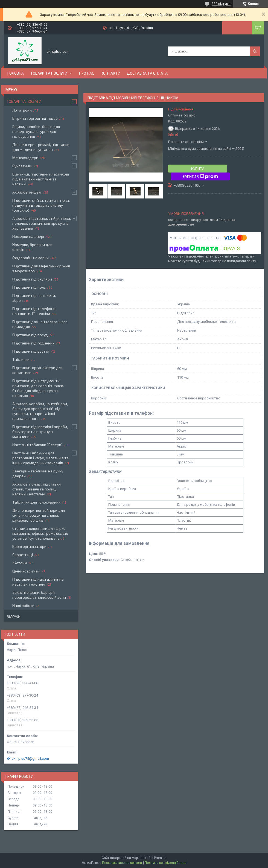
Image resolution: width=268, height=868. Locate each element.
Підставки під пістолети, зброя (34, 298)
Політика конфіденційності (166, 863)
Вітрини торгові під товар (35, 118)
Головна (16, 73)
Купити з (200, 177)
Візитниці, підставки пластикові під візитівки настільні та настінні (41, 179)
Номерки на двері (28, 236)
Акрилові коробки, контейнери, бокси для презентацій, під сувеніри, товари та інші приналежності (40, 411)
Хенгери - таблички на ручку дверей (38, 473)
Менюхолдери (25, 158)
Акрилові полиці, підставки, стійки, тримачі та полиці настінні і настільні (37, 489)
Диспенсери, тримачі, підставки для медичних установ (41, 147)
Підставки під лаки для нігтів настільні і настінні (38, 582)
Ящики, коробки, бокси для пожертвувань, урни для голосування (36, 131)
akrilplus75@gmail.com (30, 759)
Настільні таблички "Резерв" (37, 445)
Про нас (87, 73)
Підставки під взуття (31, 351)
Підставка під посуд (30, 335)
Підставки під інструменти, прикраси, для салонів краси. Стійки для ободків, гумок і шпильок (38, 388)
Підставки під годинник (33, 343)
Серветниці (23, 555)
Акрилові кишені (27, 192)
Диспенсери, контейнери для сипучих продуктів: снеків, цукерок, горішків (39, 515)
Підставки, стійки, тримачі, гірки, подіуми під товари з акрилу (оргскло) (41, 205)
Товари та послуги (49, 73)
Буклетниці (22, 166)
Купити (198, 169)
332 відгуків (221, 4)
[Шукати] (255, 51)
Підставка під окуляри (32, 279)
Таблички (21, 359)
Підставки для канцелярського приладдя (40, 324)
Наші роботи (23, 605)
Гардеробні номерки (30, 258)
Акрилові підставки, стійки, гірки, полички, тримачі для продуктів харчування (42, 223)
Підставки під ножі (29, 287)
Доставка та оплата (147, 73)
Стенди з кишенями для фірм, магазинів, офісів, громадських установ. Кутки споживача (40, 533)
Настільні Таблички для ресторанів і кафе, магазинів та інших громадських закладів (40, 458)
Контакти (110, 73)
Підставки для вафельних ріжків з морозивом (41, 268)
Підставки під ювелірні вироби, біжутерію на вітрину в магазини (40, 432)
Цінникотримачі (26, 571)
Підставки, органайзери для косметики (37, 370)
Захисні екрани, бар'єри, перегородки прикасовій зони (39, 595)
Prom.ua (160, 858)
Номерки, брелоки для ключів (32, 247)
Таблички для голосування (36, 502)
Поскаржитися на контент (122, 863)
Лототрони (22, 110)
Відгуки (14, 617)
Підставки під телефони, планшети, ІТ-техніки (34, 311)
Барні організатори (29, 546)
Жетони (20, 563)
